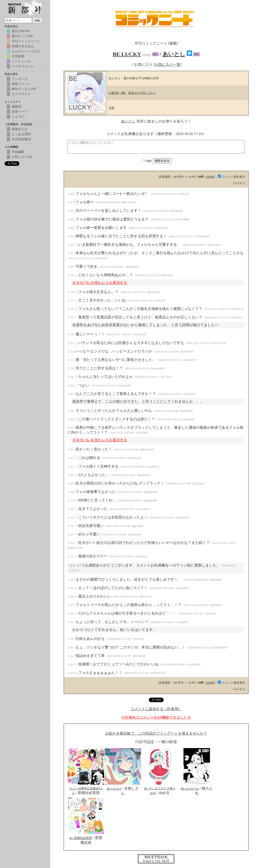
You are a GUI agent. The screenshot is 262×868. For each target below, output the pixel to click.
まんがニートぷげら (26, 51)
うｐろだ (18, 116)
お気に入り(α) (22, 157)
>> (244, 183)
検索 (37, 20)
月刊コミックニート (26, 41)
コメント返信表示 (232, 177)
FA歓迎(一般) (117, 93)
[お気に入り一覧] (168, 65)
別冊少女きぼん (23, 46)
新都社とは (20, 129)
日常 (112, 108)
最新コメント (21, 84)
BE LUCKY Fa (190, 789)
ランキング (20, 79)
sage (147, 160)
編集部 (16, 106)
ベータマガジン (23, 66)
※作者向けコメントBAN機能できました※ (156, 717)
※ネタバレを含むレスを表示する (100, 283)
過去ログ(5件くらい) (142, 93)
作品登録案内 (21, 139)
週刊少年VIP (21, 31)
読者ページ (20, 111)
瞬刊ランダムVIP (24, 89)
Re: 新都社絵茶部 (81, 838)
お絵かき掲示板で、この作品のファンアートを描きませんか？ (156, 733)
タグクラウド (21, 94)
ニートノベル (21, 61)
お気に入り (142, 65)
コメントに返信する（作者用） (156, 709)
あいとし (174, 54)
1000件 (210, 177)
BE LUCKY (127, 54)
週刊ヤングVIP (22, 36)
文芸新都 (18, 56)
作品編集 (18, 152)
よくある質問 (21, 134)
